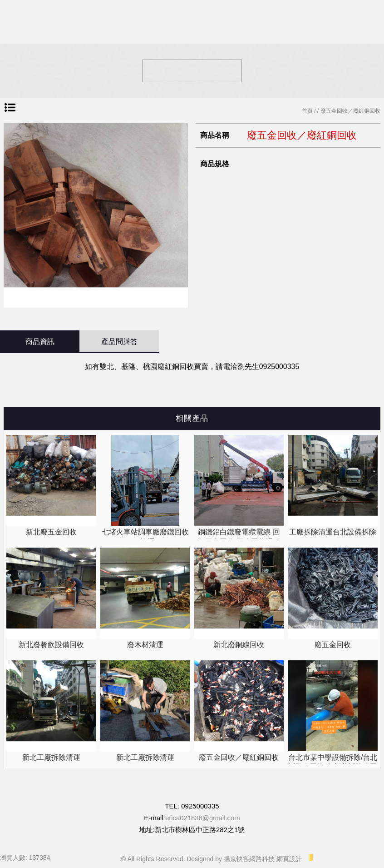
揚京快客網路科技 (249, 859)
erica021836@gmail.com (202, 818)
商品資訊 (40, 342)
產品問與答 (119, 342)
